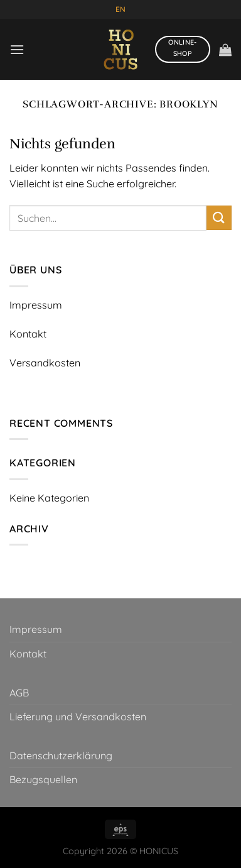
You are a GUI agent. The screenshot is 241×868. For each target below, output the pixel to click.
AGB (19, 693)
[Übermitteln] (219, 218)
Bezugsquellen (43, 779)
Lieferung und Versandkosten (78, 717)
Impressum (36, 629)
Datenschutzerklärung (61, 755)
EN (120, 9)
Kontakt (28, 654)
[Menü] (17, 49)
